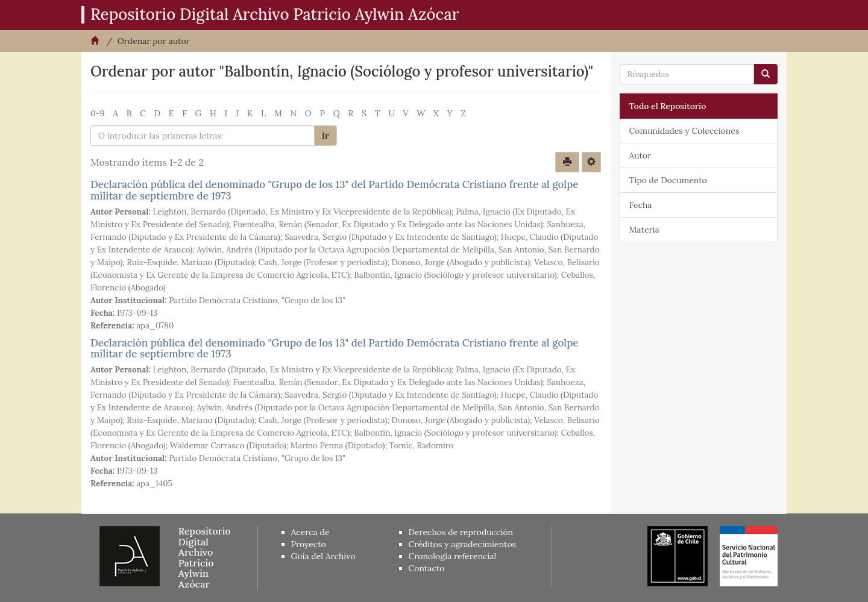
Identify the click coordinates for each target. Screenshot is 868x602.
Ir (325, 136)
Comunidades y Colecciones (684, 131)
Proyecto (309, 544)
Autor (640, 155)
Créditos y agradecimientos (463, 544)
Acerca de (310, 532)
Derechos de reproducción (461, 532)
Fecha (641, 205)
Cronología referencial (453, 556)
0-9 (98, 113)
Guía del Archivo (323, 556)
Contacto (427, 568)
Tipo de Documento (668, 180)
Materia (644, 230)
